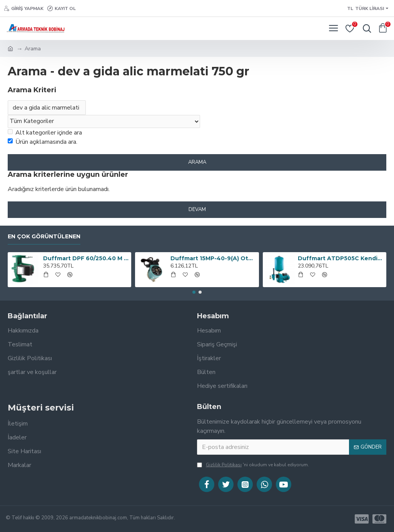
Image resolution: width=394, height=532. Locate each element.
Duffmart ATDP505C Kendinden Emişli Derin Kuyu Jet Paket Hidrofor (341, 258)
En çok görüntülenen (44, 237)
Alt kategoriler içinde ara (45, 133)
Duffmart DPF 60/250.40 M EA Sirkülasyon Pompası (86, 258)
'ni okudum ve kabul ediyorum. (253, 465)
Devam (197, 209)
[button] (194, 292)
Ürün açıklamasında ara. (43, 142)
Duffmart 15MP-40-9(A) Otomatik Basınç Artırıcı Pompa (213, 258)
